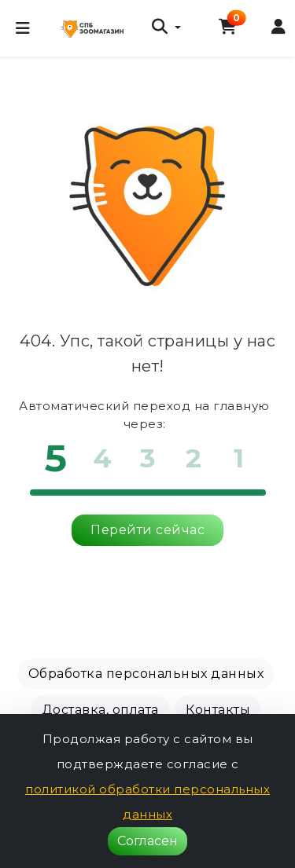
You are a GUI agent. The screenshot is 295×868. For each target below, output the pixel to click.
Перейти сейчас (147, 530)
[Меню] (23, 28)
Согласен (147, 841)
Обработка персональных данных (146, 674)
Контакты (218, 710)
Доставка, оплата (100, 710)
